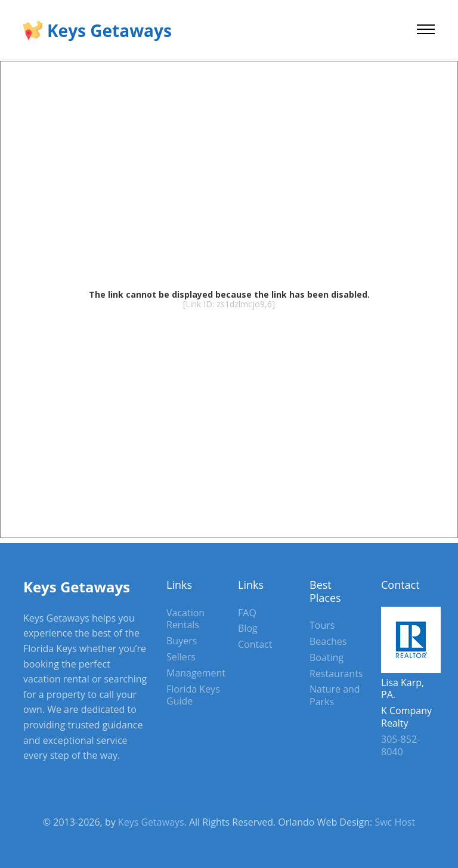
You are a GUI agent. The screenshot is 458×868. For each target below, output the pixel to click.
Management (196, 673)
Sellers (181, 657)
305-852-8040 (400, 745)
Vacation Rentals (185, 619)
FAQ (247, 613)
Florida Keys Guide (193, 695)
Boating (327, 657)
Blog (248, 628)
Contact (255, 644)
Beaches (328, 641)
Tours (322, 625)
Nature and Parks (335, 695)
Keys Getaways (109, 30)
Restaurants (336, 674)
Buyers (182, 641)
